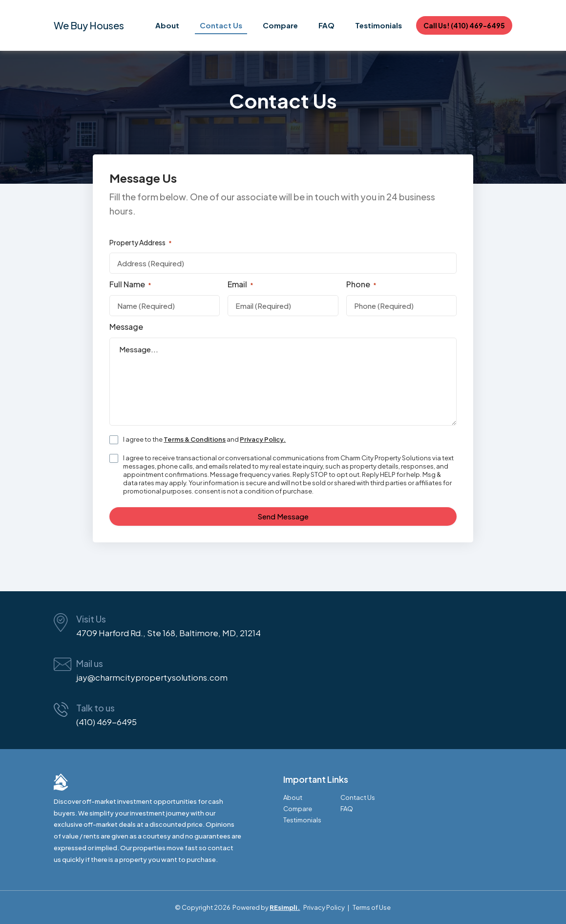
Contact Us (221, 25)
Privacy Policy (324, 907)
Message (126, 327)
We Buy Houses (89, 25)
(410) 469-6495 (106, 722)
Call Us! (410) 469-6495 (464, 25)
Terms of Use (372, 907)
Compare (280, 25)
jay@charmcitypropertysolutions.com (152, 677)
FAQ (326, 25)
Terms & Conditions (195, 439)
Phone (361, 284)
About (167, 25)
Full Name (130, 284)
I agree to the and (204, 439)
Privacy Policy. (263, 439)
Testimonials (378, 25)
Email (241, 284)
